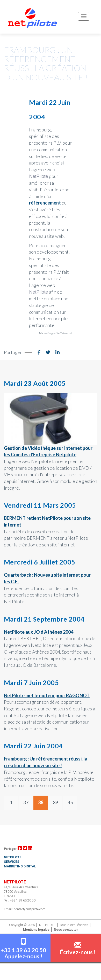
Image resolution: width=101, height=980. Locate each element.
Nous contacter (66, 930)
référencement (45, 203)
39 (55, 802)
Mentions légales (36, 930)
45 (70, 802)
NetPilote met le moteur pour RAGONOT (47, 695)
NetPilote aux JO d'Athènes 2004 (39, 632)
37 (26, 802)
